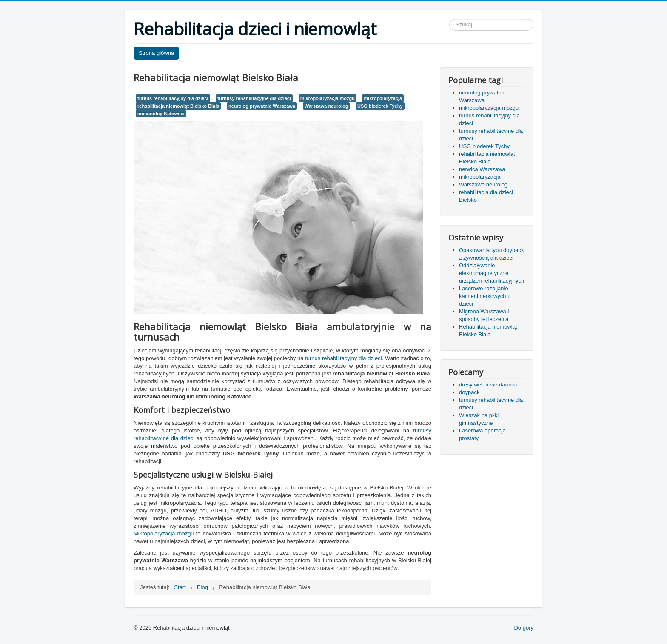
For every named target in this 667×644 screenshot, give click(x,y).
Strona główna (156, 53)
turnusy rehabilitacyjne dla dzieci (254, 98)
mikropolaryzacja (383, 98)
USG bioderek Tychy (380, 106)
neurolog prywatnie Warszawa (262, 106)
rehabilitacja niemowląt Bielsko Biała (178, 106)
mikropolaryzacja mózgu (328, 98)
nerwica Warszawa (482, 169)
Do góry (524, 628)
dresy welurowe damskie (489, 385)
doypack (469, 392)
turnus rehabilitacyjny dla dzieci (173, 98)
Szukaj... (449, 19)
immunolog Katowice (161, 114)
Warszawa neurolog (326, 106)
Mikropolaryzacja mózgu (164, 534)
